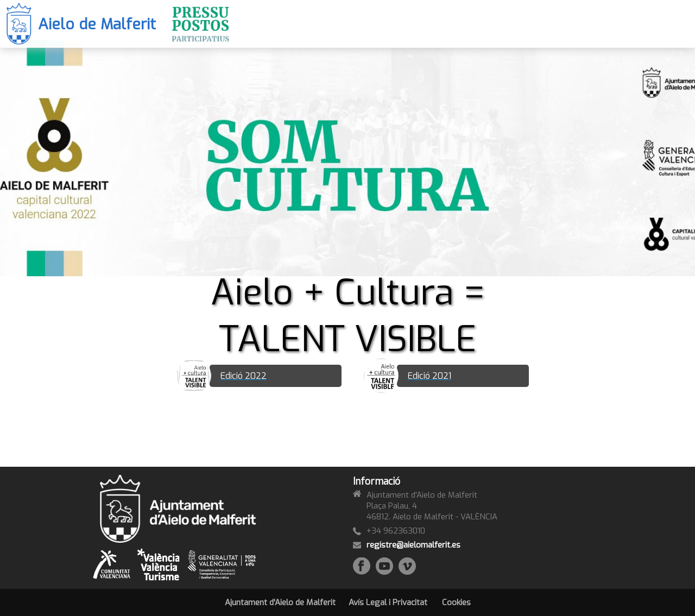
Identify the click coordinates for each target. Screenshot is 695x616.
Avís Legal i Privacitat (388, 602)
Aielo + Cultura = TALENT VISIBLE (347, 316)
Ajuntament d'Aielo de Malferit (280, 602)
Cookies (456, 602)
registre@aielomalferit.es (413, 545)
